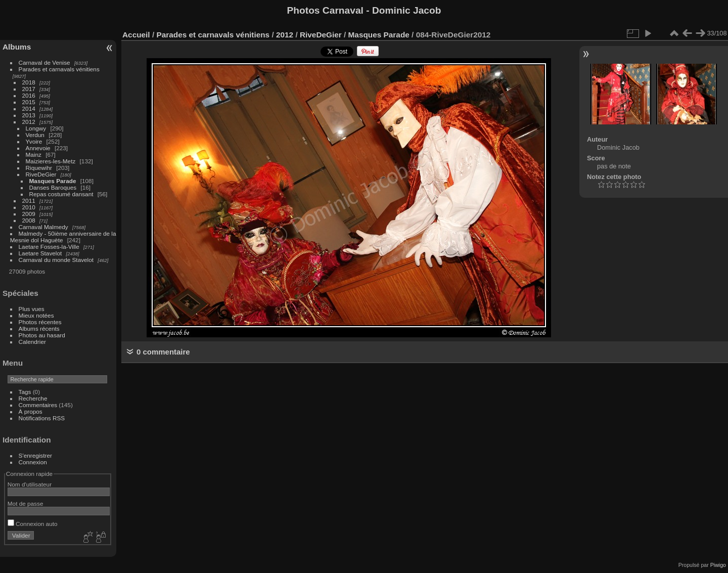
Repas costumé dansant (61, 194)
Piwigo (718, 565)
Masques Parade (53, 181)
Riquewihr (39, 168)
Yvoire (34, 141)
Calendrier (32, 342)
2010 (29, 207)
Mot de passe (26, 503)
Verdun (35, 135)
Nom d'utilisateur (30, 484)
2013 (29, 115)
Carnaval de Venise (44, 62)
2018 (29, 82)
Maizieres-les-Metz (51, 161)
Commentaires (38, 405)
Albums (17, 47)
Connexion (33, 462)
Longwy (36, 128)
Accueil (136, 35)
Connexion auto (33, 524)
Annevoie (38, 148)
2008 (29, 220)
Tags (25, 392)
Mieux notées (36, 315)
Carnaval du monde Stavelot (56, 260)
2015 (29, 102)
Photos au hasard (42, 335)
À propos (31, 411)
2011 (29, 201)
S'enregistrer (35, 455)
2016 (29, 95)
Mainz (34, 155)
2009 (29, 214)
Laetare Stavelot (40, 253)
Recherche (33, 398)
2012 (29, 122)
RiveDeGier (41, 174)
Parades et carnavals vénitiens (59, 69)
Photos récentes (40, 322)
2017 (29, 89)
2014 (29, 108)
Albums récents (39, 328)
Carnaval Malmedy (43, 227)
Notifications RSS (42, 418)
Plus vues (32, 309)
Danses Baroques (53, 187)
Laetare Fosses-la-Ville (49, 247)
